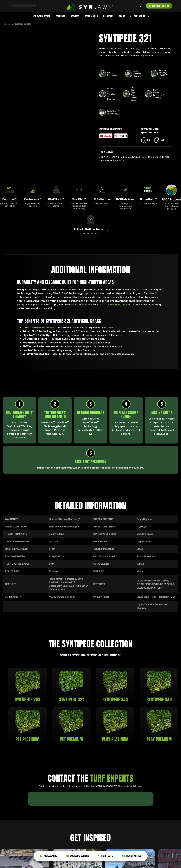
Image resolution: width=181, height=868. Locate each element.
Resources (108, 16)
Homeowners (48, 857)
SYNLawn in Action (41, 16)
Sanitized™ (67, 582)
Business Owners (78, 857)
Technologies (91, 16)
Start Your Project (159, 6)
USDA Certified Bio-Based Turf (117, 304)
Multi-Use (170, 597)
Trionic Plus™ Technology (63, 579)
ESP (159, 140)
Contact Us (139, 16)
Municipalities (132, 857)
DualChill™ (54, 582)
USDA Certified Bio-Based (38, 327)
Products (60, 16)
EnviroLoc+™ (70, 586)
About (122, 16)
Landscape (143, 597)
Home (7, 24)
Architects (106, 857)
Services (75, 16)
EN (145, 140)
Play (160, 597)
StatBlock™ (55, 586)
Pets (153, 597)
